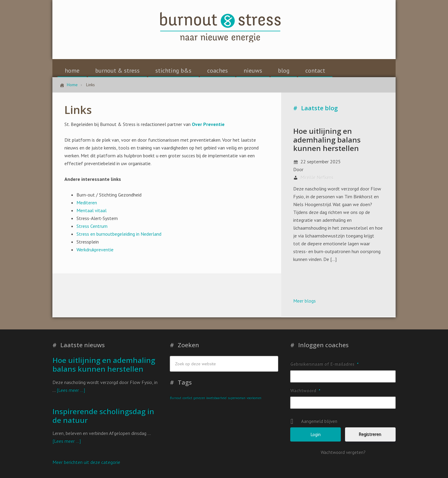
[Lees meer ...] (71, 390)
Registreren (370, 434)
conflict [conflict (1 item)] (187, 398)
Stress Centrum (92, 226)
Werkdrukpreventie (95, 250)
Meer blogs (305, 301)
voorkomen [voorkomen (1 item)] (254, 398)
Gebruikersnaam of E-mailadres (324, 364)
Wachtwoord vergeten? (343, 452)
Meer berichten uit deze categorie (86, 462)
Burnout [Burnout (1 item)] (176, 398)
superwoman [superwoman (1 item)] (236, 398)
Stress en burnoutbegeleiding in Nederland (119, 234)
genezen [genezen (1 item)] (199, 398)
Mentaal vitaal (92, 210)
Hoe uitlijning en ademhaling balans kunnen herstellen (327, 140)
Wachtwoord (305, 390)
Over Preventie (208, 124)
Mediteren (87, 203)
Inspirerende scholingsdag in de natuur (103, 416)
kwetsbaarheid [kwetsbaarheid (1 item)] (216, 398)
